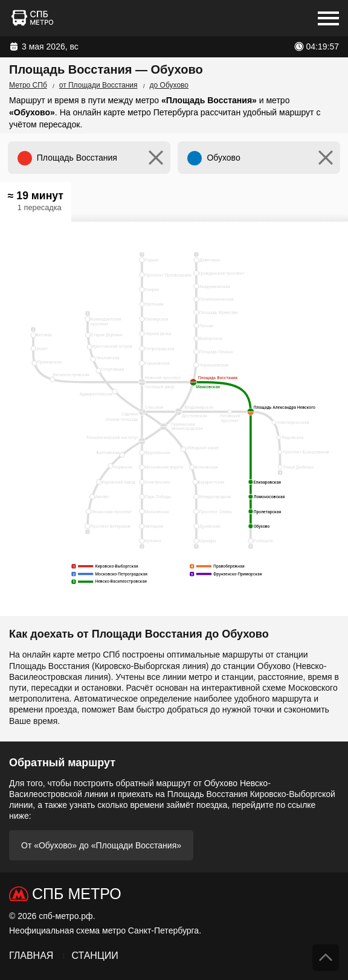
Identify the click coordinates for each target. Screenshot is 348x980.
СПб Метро (77, 894)
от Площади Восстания (98, 85)
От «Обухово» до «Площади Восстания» (101, 845)
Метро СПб (28, 85)
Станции (95, 956)
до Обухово (169, 85)
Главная (31, 956)
